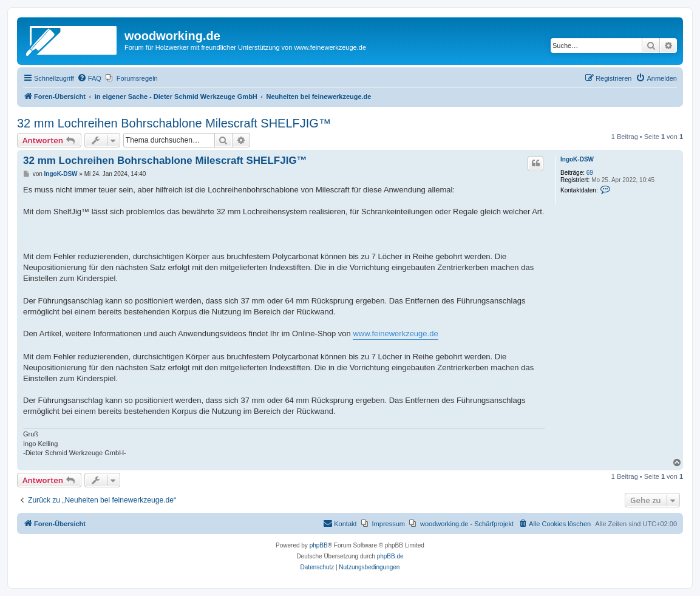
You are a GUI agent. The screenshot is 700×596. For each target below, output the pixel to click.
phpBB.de (390, 556)
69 (590, 173)
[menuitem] (89, 78)
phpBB (319, 545)
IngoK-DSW (577, 159)
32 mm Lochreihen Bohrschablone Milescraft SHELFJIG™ (174, 123)
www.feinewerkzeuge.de (395, 334)
